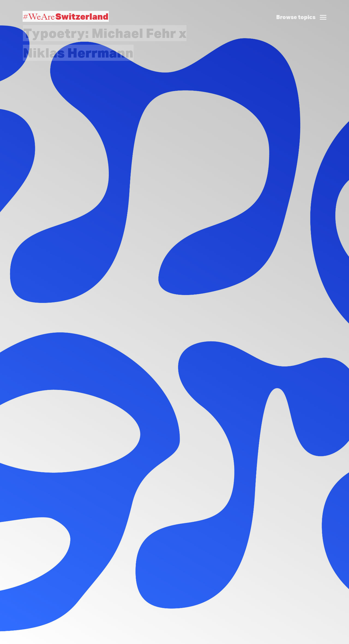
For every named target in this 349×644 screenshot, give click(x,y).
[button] (303, 11)
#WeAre (66, 16)
